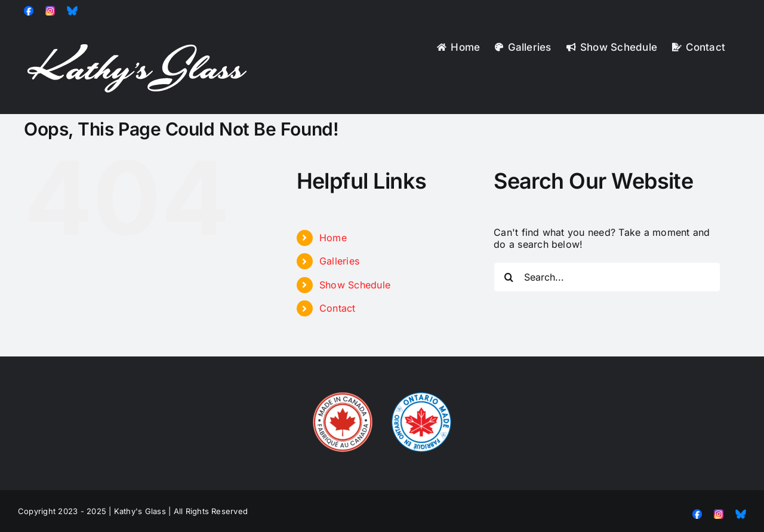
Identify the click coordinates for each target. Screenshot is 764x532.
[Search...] (607, 277)
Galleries (339, 261)
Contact (338, 308)
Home (333, 238)
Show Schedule (355, 285)
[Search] (509, 277)
